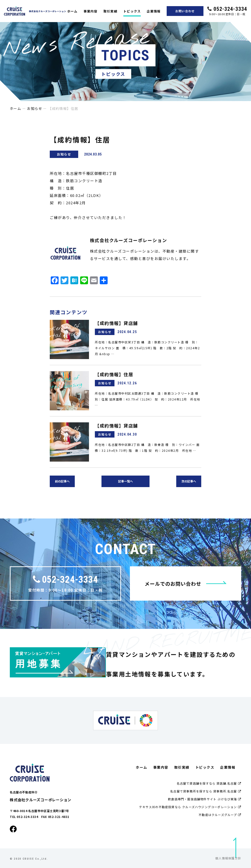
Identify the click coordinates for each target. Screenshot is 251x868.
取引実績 (110, 11)
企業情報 (154, 11)
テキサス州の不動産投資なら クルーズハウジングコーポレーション (190, 807)
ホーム (72, 11)
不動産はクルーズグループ (220, 815)
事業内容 (91, 11)
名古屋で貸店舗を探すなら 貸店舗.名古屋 (209, 783)
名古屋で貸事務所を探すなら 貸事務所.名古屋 (206, 791)
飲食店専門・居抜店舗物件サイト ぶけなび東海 (205, 799)
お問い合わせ (185, 11)
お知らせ (35, 108)
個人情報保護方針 (228, 858)
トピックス (132, 11)
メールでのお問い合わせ (186, 584)
